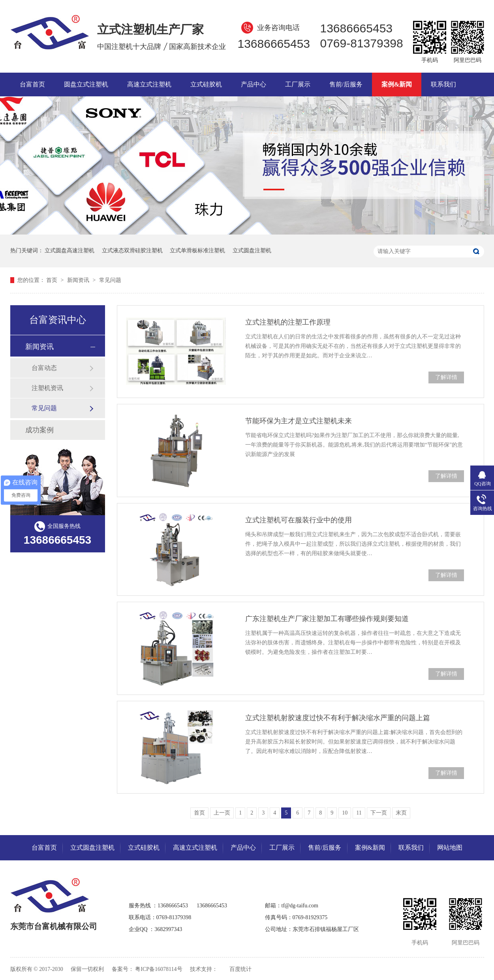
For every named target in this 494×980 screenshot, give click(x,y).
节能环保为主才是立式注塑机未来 (299, 421)
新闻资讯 (79, 280)
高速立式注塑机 (149, 84)
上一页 (222, 813)
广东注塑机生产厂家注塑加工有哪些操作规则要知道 (327, 619)
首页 (53, 280)
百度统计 (240, 969)
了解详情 (446, 377)
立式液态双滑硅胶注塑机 (132, 251)
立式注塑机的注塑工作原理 (288, 322)
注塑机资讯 (47, 388)
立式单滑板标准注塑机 (197, 251)
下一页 (379, 813)
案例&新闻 (397, 84)
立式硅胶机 (206, 84)
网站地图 (450, 848)
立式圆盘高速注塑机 (69, 251)
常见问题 (110, 280)
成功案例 (39, 430)
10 (345, 813)
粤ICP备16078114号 (159, 969)
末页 (401, 813)
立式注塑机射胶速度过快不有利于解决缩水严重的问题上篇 (338, 718)
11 (359, 813)
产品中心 (254, 84)
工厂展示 (298, 84)
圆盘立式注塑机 (86, 84)
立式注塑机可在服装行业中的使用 (299, 520)
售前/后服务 (346, 84)
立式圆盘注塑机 (252, 251)
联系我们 (443, 84)
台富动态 (44, 368)
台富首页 (32, 84)
